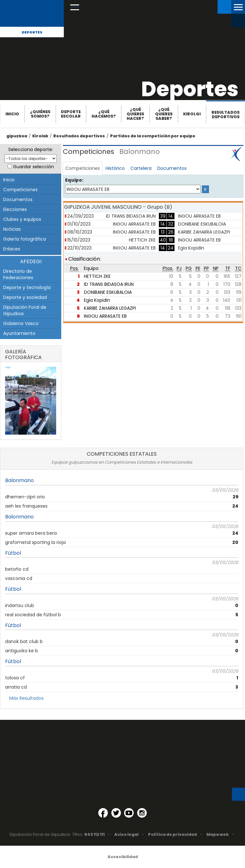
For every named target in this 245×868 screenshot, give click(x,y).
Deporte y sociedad (25, 297)
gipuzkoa (17, 136)
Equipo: (74, 180)
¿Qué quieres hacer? (135, 114)
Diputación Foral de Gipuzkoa (25, 310)
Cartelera (141, 168)
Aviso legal (126, 834)
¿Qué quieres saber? (164, 114)
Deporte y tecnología (27, 287)
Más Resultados (26, 698)
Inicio (12, 114)
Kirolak (40, 136)
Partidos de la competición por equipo (153, 136)
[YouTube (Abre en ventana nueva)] (129, 813)
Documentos (18, 199)
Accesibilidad (123, 857)
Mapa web (218, 834)
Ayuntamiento (19, 333)
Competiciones (20, 190)
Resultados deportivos (226, 115)
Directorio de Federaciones (18, 274)
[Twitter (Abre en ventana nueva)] (116, 813)
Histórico (115, 168)
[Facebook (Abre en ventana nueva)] (103, 813)
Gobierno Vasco (21, 323)
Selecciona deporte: (31, 149)
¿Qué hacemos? (104, 114)
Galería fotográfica (25, 239)
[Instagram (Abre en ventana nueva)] (142, 813)
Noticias (12, 229)
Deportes (32, 32)
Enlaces (12, 249)
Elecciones (15, 209)
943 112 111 (94, 834)
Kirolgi (192, 114)
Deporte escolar (71, 114)
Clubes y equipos (22, 219)
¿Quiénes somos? (40, 114)
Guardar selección (33, 167)
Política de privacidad (172, 834)
